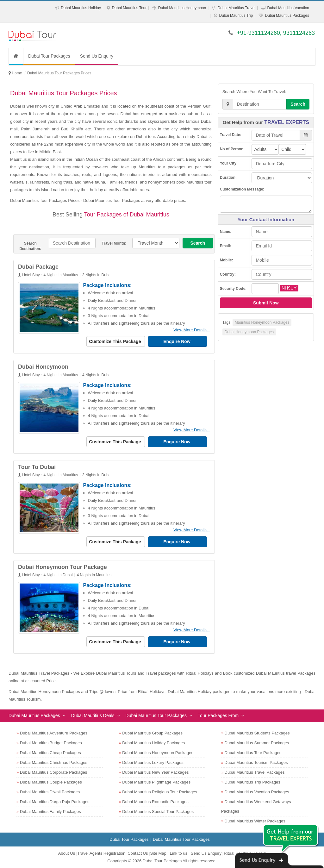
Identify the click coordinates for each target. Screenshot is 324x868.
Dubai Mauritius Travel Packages (255, 772)
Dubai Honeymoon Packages (249, 332)
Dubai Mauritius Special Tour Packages (158, 812)
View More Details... (192, 330)
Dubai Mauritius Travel (237, 8)
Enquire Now (177, 341)
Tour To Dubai (37, 467)
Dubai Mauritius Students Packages (257, 733)
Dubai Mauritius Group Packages (152, 733)
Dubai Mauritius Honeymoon (182, 8)
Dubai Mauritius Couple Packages (51, 782)
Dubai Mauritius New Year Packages (155, 772)
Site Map (158, 853)
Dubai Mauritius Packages (287, 16)
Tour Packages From (218, 715)
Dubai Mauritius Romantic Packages (155, 802)
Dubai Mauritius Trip (236, 16)
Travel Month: (114, 243)
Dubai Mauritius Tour (129, 8)
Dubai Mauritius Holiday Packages (153, 743)
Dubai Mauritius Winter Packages (255, 821)
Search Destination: (30, 246)
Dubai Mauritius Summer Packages (257, 743)
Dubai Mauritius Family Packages (50, 812)
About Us (67, 853)
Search (198, 243)
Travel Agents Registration (101, 853)
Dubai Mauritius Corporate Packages (53, 772)
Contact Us (138, 853)
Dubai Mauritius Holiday (81, 8)
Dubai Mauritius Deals (93, 715)
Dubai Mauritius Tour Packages (156, 715)
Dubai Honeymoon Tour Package (62, 567)
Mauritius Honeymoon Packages (262, 322)
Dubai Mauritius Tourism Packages (256, 762)
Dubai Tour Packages (49, 56)
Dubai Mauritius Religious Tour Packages (160, 792)
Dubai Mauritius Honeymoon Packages (158, 753)
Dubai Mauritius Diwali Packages (50, 792)
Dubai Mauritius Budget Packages (51, 743)
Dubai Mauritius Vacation (288, 8)
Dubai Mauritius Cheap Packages (50, 753)
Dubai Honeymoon (43, 367)
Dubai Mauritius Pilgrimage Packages (156, 782)
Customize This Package (115, 341)
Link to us (178, 853)
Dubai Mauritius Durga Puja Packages (55, 802)
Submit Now (266, 303)
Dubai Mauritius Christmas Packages (54, 762)
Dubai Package (38, 267)
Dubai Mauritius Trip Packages (252, 782)
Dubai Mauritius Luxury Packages (153, 762)
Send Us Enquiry (97, 56)
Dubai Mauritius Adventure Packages (54, 733)
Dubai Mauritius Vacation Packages (257, 792)
